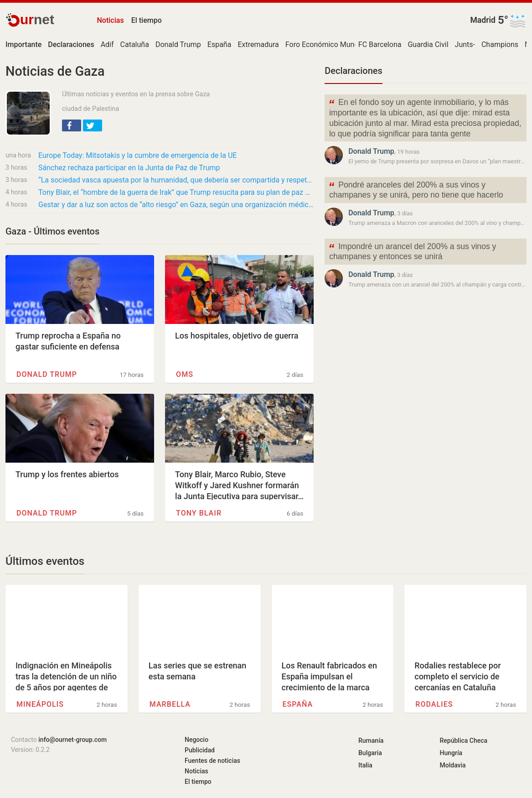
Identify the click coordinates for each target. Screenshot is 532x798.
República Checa (464, 741)
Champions (500, 44)
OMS (185, 374)
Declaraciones (354, 71)
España (220, 44)
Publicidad (200, 750)
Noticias (111, 20)
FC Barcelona (380, 44)
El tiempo (147, 20)
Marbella (170, 704)
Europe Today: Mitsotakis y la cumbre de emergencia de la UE (137, 155)
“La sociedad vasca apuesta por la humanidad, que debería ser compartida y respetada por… (176, 180)
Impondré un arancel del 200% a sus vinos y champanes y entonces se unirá (412, 251)
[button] (72, 125)
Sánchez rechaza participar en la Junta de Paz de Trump (129, 168)
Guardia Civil (428, 44)
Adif (107, 44)
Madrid (483, 20)
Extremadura (258, 44)
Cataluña (135, 44)
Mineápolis (40, 704)
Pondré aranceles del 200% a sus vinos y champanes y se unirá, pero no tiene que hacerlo (416, 189)
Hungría (451, 753)
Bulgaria (370, 753)
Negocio (196, 740)
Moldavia (453, 765)
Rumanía (371, 741)
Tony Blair (199, 513)
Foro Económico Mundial (326, 44)
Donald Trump (178, 44)
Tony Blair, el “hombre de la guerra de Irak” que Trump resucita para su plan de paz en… (176, 192)
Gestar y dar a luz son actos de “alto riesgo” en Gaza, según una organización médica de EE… (176, 205)
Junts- (465, 44)
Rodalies (434, 704)
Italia (365, 765)
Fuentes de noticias (212, 761)
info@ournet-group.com (72, 740)
